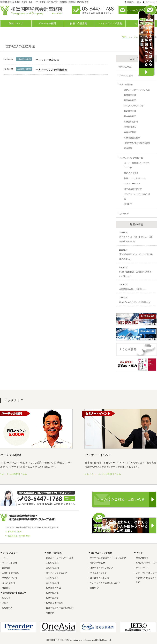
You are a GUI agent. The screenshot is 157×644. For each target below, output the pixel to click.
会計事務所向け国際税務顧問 (137, 143)
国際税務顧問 (130, 100)
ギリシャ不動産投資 (47, 60)
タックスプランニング (134, 106)
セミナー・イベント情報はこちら (104, 474)
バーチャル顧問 (47, 24)
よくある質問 (8, 583)
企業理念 (6, 568)
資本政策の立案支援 (133, 189)
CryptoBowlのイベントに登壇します (135, 302)
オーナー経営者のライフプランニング (108, 558)
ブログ (5, 603)
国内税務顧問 (130, 116)
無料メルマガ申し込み (146, 563)
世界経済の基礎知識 (24, 61)
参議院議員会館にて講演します (133, 289)
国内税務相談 (130, 111)
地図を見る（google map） (20, 536)
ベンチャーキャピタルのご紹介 (105, 583)
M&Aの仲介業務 (131, 173)
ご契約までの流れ (10, 573)
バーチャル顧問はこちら (15, 474)
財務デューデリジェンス (135, 178)
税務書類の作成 (131, 122)
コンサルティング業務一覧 (110, 24)
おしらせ (6, 598)
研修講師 (128, 148)
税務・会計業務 (79, 24)
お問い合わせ (142, 558)
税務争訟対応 (130, 132)
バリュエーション (132, 184)
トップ (5, 558)
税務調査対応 (130, 127)
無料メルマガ (16, 24)
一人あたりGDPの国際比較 (51, 70)
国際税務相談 (130, 95)
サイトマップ (151, 2)
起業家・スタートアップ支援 (137, 90)
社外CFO (128, 204)
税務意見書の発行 (132, 138)
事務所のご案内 (134, 2)
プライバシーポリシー (146, 573)
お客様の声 (124, 214)
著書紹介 (6, 588)
